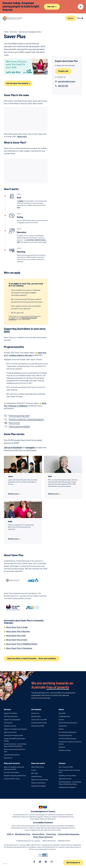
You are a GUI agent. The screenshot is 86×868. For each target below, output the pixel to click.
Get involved (36, 709)
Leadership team (64, 716)
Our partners (63, 726)
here (18, 207)
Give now (52, 7)
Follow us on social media (40, 780)
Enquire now (63, 71)
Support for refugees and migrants (15, 729)
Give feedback (73, 862)
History (61, 729)
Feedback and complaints (67, 787)
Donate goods (36, 716)
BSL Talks (35, 773)
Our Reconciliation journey (67, 738)
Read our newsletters (38, 783)
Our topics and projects (12, 772)
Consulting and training (12, 755)
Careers (61, 720)
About (61, 709)
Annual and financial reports (68, 723)
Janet (10, 476)
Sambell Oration (37, 776)
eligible (21, 201)
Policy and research (12, 763)
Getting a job (8, 723)
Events (34, 770)
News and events (38, 763)
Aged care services (10, 732)
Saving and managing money (13, 735)
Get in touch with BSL (66, 767)
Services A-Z (8, 758)
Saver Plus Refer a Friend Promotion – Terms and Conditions (32, 658)
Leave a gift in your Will (39, 720)
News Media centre (38, 767)
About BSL (62, 713)
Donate (71, 18)
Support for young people (12, 720)
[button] (67, 81)
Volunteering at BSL (38, 726)
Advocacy (62, 747)
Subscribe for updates (39, 786)
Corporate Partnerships (39, 723)
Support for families (11, 713)
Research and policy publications (15, 775)
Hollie (10, 521)
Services (7, 709)
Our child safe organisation (68, 732)
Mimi (50, 476)
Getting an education (11, 716)
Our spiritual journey (65, 735)
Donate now (35, 713)
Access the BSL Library (12, 779)
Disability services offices (67, 775)
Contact (62, 763)
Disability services (10, 726)
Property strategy (65, 750)
